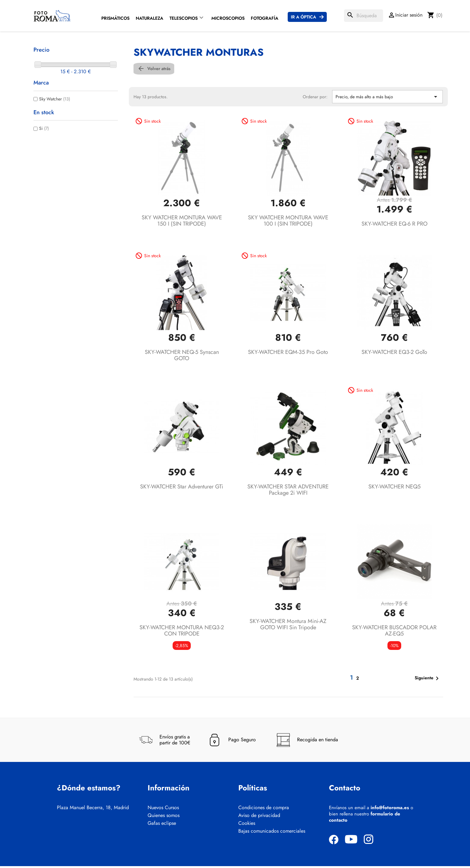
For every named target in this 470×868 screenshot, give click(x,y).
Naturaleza (149, 18)
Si (44, 128)
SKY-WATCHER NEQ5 (394, 488)
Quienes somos (164, 817)
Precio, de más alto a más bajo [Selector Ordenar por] (387, 98)
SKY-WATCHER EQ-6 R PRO (394, 225)
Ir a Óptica (303, 17)
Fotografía (265, 18)
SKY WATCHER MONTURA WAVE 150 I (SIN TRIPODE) (182, 222)
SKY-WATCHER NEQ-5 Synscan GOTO (182, 357)
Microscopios (228, 18)
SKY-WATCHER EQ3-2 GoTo (394, 354)
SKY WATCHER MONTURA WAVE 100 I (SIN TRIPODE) (288, 222)
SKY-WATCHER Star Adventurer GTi (182, 488)
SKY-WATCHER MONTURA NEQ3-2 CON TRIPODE (182, 632)
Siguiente (428, 680)
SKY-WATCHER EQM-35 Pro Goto (288, 354)
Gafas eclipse (162, 825)
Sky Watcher (55, 99)
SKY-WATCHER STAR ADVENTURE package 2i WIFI (288, 491)
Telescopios (184, 18)
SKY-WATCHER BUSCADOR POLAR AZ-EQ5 (394, 632)
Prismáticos (115, 18)
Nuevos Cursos (163, 809)
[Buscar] (364, 16)
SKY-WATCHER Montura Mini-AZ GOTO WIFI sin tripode (288, 626)
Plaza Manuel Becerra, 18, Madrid (93, 809)
